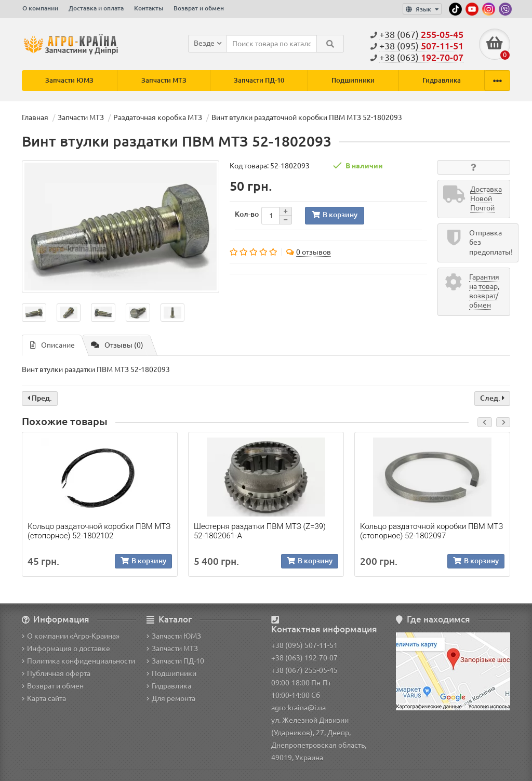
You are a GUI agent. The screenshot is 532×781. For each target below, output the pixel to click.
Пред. (40, 399)
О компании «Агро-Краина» (71, 636)
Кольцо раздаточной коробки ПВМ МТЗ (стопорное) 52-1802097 (431, 531)
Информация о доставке (66, 648)
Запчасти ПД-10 (259, 80)
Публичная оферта (56, 673)
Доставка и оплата (96, 8)
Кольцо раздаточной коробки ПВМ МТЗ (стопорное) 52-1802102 (99, 531)
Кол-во (247, 214)
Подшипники (353, 80)
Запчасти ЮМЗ (69, 80)
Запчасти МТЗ (164, 80)
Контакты (149, 8)
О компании (40, 8)
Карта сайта (44, 698)
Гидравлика (442, 80)
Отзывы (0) (117, 346)
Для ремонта (171, 698)
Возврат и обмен (199, 8)
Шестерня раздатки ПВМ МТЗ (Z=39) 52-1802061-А (260, 531)
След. (492, 399)
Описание (52, 346)
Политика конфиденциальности (78, 661)
